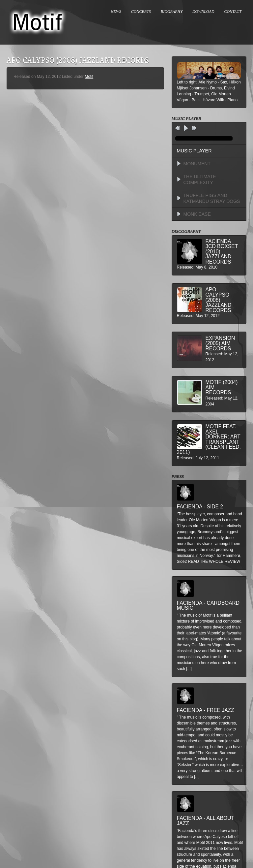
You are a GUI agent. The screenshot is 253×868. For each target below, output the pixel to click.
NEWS (116, 12)
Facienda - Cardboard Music (208, 606)
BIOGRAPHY (172, 12)
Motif (89, 77)
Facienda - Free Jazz (206, 710)
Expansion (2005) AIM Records (220, 343)
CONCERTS (141, 12)
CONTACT (233, 12)
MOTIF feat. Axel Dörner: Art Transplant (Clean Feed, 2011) (209, 439)
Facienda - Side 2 (200, 507)
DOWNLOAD (203, 12)
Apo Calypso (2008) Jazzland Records (219, 300)
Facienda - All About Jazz (206, 821)
